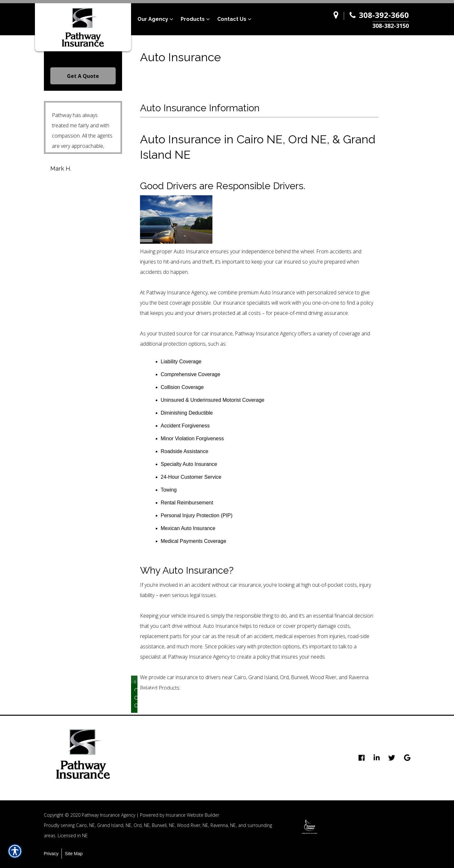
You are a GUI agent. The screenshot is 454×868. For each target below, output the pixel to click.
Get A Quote (83, 76)
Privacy (51, 854)
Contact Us (232, 19)
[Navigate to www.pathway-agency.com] (338, 19)
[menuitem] (159, 19)
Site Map (74, 854)
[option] (310, 827)
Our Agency (153, 19)
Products (193, 19)
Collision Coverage (136, 702)
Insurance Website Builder (192, 815)
